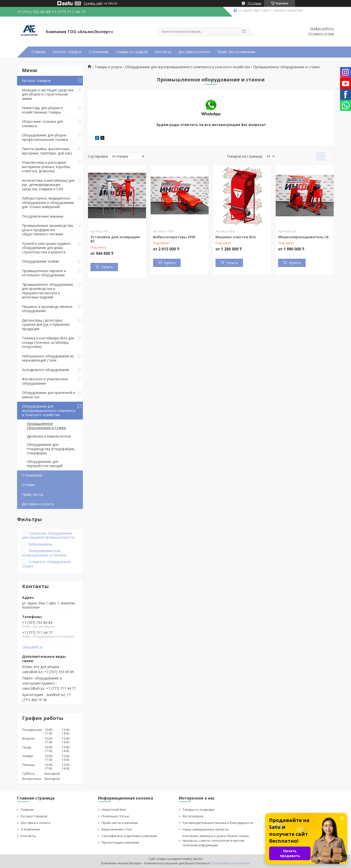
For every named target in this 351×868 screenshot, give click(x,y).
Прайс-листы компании (120, 823)
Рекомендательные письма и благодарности (218, 823)
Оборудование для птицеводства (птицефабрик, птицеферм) (51, 449)
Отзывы (29, 485)
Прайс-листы (33, 494)
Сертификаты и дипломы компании (129, 836)
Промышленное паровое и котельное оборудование (44, 273)
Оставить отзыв (321, 34)
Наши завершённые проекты (206, 829)
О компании (99, 52)
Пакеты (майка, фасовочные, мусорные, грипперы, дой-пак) (47, 151)
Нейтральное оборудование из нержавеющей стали (48, 358)
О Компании (32, 475)
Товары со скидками (198, 810)
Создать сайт (93, 3)
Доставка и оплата (194, 52)
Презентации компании (120, 842)
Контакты (163, 52)
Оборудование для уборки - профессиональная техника (45, 137)
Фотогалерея (193, 816)
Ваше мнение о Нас (117, 829)
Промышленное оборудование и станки (46, 426)
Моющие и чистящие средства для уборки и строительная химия (48, 94)
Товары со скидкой (132, 52)
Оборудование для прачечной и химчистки (49, 395)
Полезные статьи (115, 816)
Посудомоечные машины (43, 216)
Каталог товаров (67, 52)
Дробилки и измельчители (49, 436)
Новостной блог (114, 810)
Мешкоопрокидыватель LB (303, 237)
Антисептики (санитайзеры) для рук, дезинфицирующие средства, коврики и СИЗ (48, 185)
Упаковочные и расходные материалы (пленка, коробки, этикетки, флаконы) (46, 167)
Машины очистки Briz (236, 237)
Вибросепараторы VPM (174, 237)
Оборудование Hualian (41, 261)
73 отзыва (254, 3)
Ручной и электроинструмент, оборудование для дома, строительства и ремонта (47, 248)
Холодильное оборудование (46, 370)
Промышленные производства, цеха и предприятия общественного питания (48, 230)
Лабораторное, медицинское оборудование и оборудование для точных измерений (48, 202)
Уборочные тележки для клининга (42, 124)
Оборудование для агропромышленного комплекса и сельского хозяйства (49, 410)
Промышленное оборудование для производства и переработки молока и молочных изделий (48, 291)
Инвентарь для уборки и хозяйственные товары (42, 110)
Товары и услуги (108, 67)
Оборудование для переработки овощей (45, 464)
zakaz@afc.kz (33, 647)
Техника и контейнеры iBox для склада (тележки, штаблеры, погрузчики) (48, 342)
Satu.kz (198, 859)
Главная (39, 52)
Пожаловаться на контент (231, 863)
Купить (107, 267)
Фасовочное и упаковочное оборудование (45, 381)
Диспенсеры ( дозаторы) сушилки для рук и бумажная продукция (46, 324)
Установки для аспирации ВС (115, 239)
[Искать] (244, 32)
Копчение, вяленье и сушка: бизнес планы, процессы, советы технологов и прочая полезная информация (216, 840)
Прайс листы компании (236, 52)
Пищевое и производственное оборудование (47, 309)
